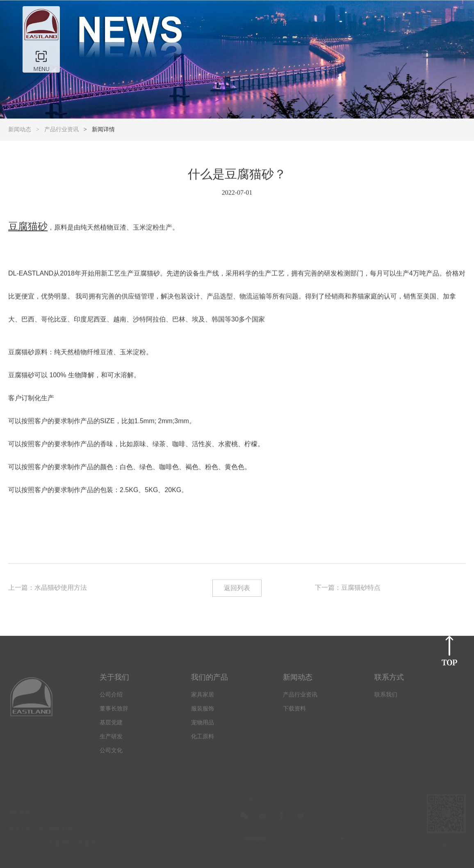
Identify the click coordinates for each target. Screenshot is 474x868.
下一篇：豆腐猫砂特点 (348, 588)
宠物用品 (203, 725)
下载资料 (294, 712)
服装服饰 (203, 712)
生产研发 (111, 739)
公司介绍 (111, 698)
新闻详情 (103, 129)
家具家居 (203, 698)
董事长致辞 (114, 712)
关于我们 (114, 680)
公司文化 (111, 753)
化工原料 (203, 739)
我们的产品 (210, 680)
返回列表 (237, 588)
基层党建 (111, 725)
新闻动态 (20, 129)
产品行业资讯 (62, 129)
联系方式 (389, 680)
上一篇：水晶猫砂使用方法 (48, 588)
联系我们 (386, 698)
